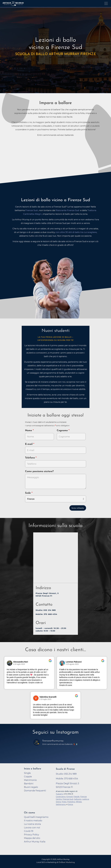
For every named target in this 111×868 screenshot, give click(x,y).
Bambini (29, 784)
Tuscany (59, 794)
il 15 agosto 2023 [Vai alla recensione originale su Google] (72, 664)
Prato (64, 802)
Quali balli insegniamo (36, 817)
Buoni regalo (31, 787)
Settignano (61, 804)
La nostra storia (32, 824)
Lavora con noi (32, 828)
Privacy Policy (32, 835)
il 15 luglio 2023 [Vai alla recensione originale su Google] (45, 699)
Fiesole (76, 796)
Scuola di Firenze (65, 769)
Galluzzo (78, 799)
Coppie (28, 777)
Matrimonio (30, 780)
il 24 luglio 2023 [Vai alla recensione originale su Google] (19, 664)
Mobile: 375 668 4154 (46, 614)
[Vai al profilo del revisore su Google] (10, 663)
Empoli (70, 796)
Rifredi (79, 802)
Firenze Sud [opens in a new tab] (31, 210)
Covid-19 (29, 831)
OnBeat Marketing (67, 862)
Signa (70, 804)
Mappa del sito (32, 838)
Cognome (63, 431)
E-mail (29, 444)
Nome (29, 431)
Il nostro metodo (33, 820)
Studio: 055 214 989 (46, 610)
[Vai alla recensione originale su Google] (50, 662)
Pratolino (71, 802)
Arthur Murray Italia (35, 842)
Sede (28, 493)
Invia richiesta (78, 508)
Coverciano (61, 796)
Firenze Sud (68, 799)
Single (27, 773)
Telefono (30, 458)
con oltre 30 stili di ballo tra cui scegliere (76, 232)
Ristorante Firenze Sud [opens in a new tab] (67, 210)
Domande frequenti (35, 791)
